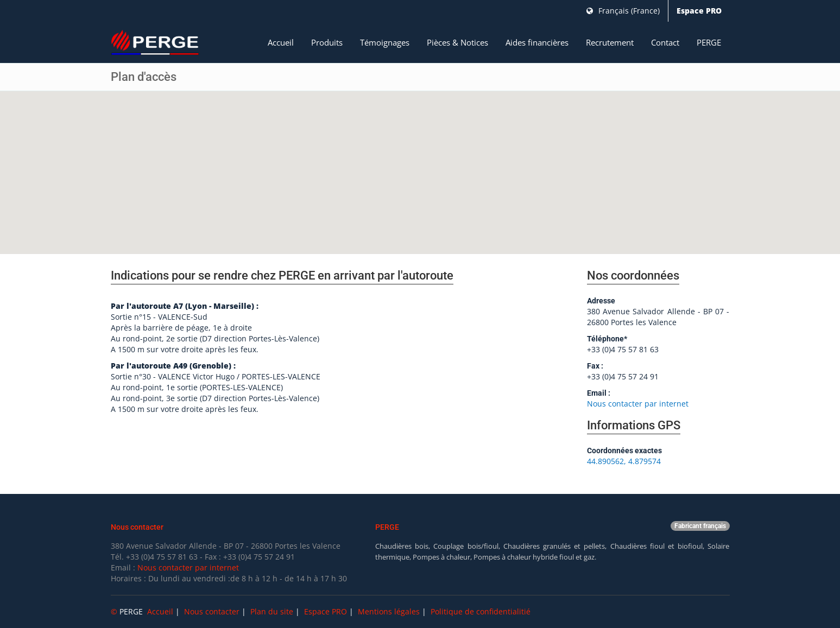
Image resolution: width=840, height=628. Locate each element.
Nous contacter (212, 611)
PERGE (709, 42)
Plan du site (272, 611)
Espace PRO (699, 11)
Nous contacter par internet (638, 404)
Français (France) (623, 11)
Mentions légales (389, 611)
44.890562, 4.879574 (624, 461)
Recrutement (610, 42)
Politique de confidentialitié (481, 611)
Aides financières (537, 42)
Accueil (281, 42)
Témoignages (385, 42)
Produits (327, 42)
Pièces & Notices (457, 42)
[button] (420, 163)
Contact (665, 42)
